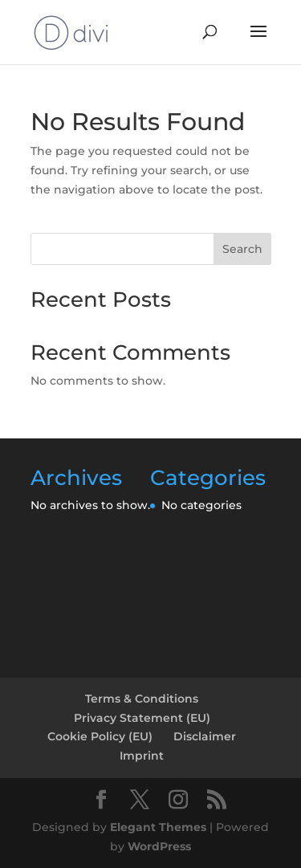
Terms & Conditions (142, 699)
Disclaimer (205, 736)
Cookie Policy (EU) (100, 736)
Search (242, 249)
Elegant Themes (158, 827)
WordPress (159, 846)
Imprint (142, 756)
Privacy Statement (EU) (142, 718)
